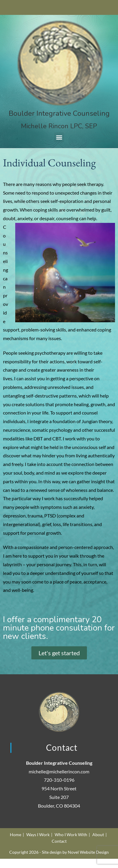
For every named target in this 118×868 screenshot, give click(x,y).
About (98, 835)
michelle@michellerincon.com (59, 771)
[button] (59, 137)
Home (16, 835)
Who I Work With (71, 835)
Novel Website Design (88, 852)
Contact (59, 841)
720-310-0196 (59, 780)
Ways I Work (38, 835)
